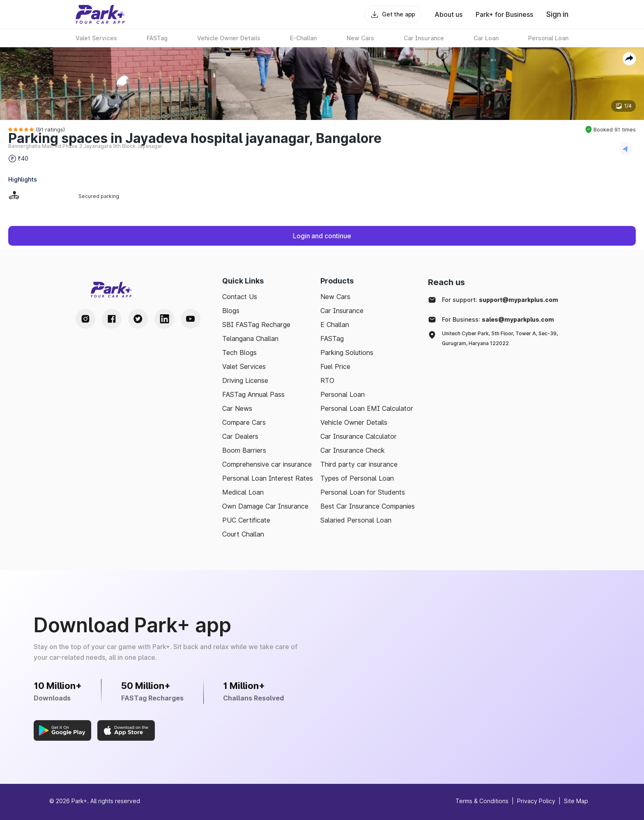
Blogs (231, 311)
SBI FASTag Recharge (256, 325)
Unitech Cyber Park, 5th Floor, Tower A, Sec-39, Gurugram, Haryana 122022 (500, 338)
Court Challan (243, 534)
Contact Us (240, 297)
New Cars (335, 297)
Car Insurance (342, 311)
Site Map (576, 801)
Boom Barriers (244, 450)
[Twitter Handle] (138, 319)
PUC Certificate (246, 520)
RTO (327, 380)
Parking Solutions (347, 352)
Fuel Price (335, 366)
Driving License (245, 380)
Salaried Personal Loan (356, 520)
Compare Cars (244, 422)
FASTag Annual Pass (253, 394)
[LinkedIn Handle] (164, 319)
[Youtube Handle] (191, 319)
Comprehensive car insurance (267, 464)
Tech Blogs (239, 352)
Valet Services (244, 366)
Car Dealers (240, 436)
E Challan (335, 325)
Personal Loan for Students (363, 492)
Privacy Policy (536, 801)
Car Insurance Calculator (359, 436)
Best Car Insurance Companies (368, 506)
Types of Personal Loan (357, 478)
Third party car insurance (359, 464)
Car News (237, 408)
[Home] (100, 14)
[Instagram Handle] (85, 319)
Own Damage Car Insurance (265, 506)
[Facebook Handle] (112, 319)
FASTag (332, 339)
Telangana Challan (250, 339)
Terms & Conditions (482, 801)
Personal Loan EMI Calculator (367, 408)
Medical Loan (243, 492)
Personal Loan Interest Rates (268, 478)
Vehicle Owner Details (354, 422)
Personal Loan (343, 394)
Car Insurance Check (353, 450)
